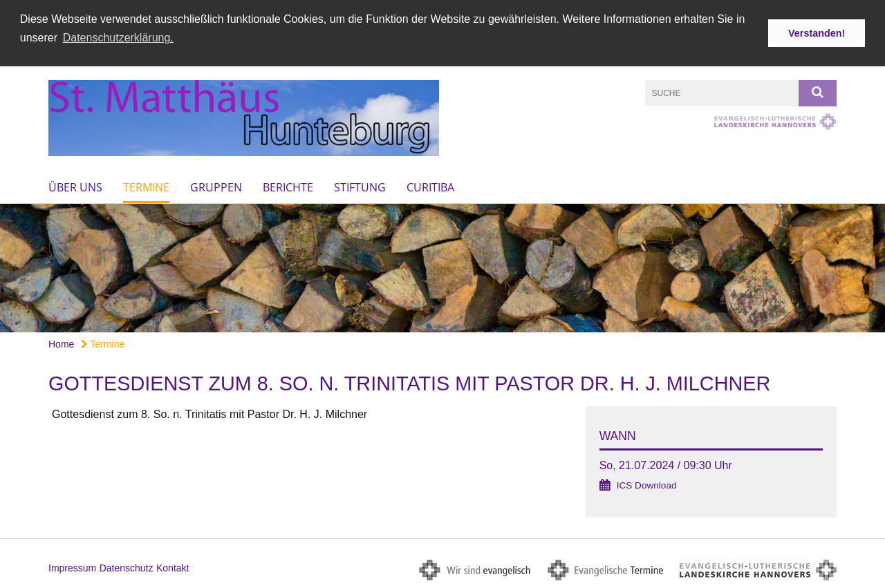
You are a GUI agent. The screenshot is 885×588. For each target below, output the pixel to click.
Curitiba (430, 187)
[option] (442, 268)
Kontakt (173, 568)
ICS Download (647, 485)
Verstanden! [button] (817, 33)
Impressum (72, 568)
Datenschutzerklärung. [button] (118, 38)
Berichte (288, 187)
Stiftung (360, 187)
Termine (146, 187)
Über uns (75, 187)
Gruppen (216, 187)
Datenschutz (127, 568)
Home (61, 343)
